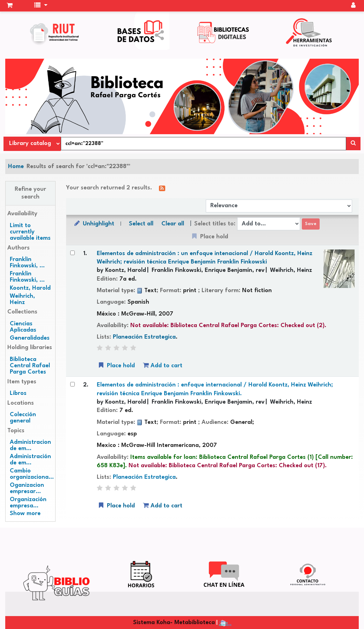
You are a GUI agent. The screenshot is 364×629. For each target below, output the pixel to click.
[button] (10, 6)
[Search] (353, 144)
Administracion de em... (30, 445)
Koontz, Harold (30, 288)
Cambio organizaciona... (32, 474)
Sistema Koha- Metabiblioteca (174, 623)
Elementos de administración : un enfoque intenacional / (205, 258)
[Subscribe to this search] (162, 188)
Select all (141, 224)
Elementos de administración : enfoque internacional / (215, 389)
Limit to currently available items (30, 232)
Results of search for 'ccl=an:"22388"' (78, 167)
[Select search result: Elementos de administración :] (72, 253)
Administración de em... (30, 460)
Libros (18, 393)
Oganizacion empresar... (27, 488)
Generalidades (30, 338)
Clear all (173, 224)
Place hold (116, 365)
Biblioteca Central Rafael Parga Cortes (30, 366)
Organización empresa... (28, 503)
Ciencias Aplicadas (23, 327)
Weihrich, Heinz (22, 299)
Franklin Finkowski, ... (27, 263)
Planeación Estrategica (144, 337)
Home (16, 167)
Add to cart (163, 365)
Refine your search (30, 193)
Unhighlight (94, 223)
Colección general (23, 418)
